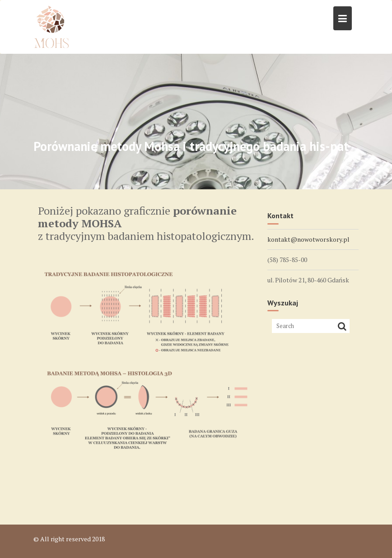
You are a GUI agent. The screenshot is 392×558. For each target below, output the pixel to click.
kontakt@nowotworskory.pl (308, 239)
